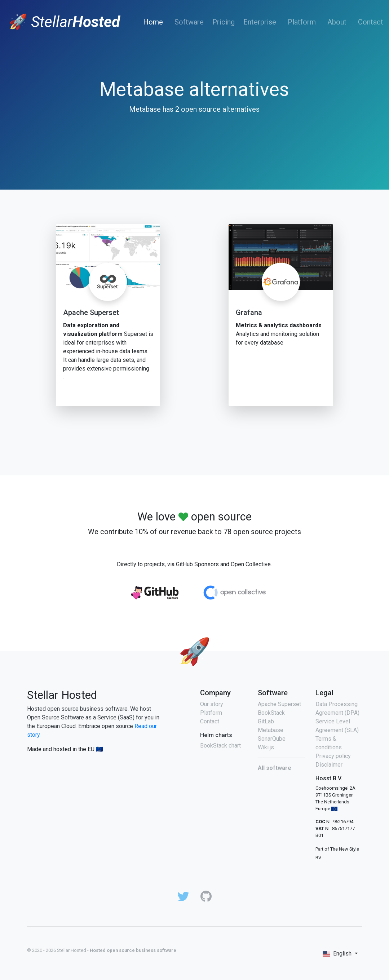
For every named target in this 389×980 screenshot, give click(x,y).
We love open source (194, 517)
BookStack (271, 713)
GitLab (266, 721)
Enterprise (260, 22)
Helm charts (216, 735)
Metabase (271, 730)
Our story (212, 704)
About (337, 22)
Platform (302, 22)
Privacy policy (333, 756)
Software (189, 22)
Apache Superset (91, 312)
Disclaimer (329, 765)
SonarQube (272, 739)
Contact (371, 22)
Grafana (249, 312)
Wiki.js (266, 747)
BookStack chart (220, 746)
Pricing (224, 22)
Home (154, 22)
